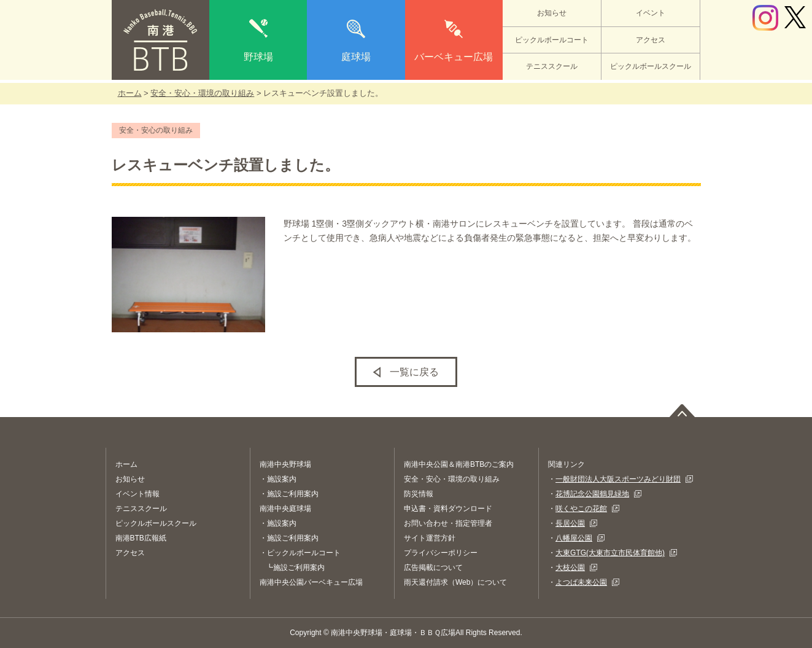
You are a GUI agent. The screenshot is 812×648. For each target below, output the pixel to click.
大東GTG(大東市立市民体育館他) (610, 553)
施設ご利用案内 (293, 494)
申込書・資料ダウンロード (448, 509)
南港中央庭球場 (285, 509)
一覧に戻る (414, 372)
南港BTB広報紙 (141, 538)
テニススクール (552, 66)
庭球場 (356, 57)
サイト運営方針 (430, 538)
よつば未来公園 (581, 582)
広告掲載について (433, 568)
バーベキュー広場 (454, 57)
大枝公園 (570, 568)
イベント (651, 13)
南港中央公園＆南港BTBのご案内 (459, 464)
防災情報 (419, 494)
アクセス (651, 40)
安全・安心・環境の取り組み (202, 93)
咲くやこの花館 (581, 509)
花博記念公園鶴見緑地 (592, 494)
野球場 (258, 57)
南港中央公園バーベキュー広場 (311, 582)
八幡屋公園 (574, 538)
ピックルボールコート (552, 40)
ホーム (130, 93)
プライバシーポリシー (441, 553)
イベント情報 (137, 494)
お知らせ (552, 13)
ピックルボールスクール (651, 66)
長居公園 (570, 523)
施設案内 (282, 479)
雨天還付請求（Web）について (455, 582)
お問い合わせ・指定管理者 (448, 523)
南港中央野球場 (285, 464)
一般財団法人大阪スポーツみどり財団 (618, 479)
